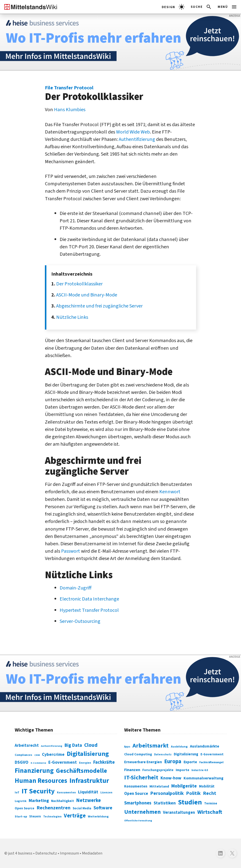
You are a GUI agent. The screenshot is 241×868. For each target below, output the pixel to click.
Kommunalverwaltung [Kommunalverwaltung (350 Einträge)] (203, 778)
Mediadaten (92, 853)
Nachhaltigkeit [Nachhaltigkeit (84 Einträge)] (62, 801)
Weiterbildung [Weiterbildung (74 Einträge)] (98, 817)
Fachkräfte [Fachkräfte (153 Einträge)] (104, 762)
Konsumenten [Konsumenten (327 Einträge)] (136, 786)
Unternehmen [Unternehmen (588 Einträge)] (142, 812)
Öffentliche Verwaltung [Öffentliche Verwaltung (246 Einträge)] (138, 821)
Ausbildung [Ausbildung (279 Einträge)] (179, 747)
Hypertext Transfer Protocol (89, 610)
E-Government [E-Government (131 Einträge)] (63, 762)
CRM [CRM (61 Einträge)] (37, 755)
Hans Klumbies (70, 110)
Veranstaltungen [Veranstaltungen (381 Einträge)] (179, 813)
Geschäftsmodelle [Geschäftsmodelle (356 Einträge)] (81, 771)
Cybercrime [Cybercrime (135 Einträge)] (53, 754)
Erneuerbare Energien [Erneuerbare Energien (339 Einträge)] (143, 762)
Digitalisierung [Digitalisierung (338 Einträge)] (88, 754)
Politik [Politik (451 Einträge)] (193, 793)
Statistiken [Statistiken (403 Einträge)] (165, 803)
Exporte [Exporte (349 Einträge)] (190, 762)
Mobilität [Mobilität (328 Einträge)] (207, 786)
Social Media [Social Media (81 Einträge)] (82, 808)
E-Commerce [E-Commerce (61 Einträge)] (38, 763)
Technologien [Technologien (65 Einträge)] (52, 817)
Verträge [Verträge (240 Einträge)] (75, 816)
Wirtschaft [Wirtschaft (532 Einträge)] (210, 812)
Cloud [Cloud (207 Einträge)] (91, 745)
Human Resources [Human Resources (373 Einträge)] (41, 781)
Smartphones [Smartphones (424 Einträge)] (138, 803)
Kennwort (170, 492)
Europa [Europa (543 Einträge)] (173, 761)
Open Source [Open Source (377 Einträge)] (136, 794)
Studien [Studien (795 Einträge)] (190, 802)
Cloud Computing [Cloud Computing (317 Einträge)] (138, 754)
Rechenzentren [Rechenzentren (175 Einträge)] (54, 808)
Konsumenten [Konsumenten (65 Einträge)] (66, 793)
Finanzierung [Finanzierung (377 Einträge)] (34, 771)
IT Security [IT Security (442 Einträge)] (38, 791)
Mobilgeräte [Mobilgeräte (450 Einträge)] (184, 786)
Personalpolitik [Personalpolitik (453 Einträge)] (167, 793)
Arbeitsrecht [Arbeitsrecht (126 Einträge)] (27, 746)
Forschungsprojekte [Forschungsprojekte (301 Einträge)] (158, 770)
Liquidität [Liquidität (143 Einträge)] (88, 792)
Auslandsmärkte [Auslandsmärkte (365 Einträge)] (205, 746)
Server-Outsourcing (80, 621)
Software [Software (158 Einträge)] (103, 808)
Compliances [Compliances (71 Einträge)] (23, 755)
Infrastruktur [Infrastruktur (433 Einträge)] (89, 781)
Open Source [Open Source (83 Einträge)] (25, 808)
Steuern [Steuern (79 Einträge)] (35, 816)
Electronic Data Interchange (89, 599)
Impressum (69, 853)
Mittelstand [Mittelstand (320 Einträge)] (159, 786)
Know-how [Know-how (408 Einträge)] (171, 778)
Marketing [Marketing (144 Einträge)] (39, 801)
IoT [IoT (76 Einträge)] (17, 792)
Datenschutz (46, 853)
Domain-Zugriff (76, 588)
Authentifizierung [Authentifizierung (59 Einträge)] (52, 746)
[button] (201, 7)
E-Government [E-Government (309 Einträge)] (212, 754)
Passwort (71, 551)
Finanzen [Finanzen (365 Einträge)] (132, 770)
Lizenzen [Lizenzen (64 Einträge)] (106, 793)
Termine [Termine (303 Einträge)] (211, 803)
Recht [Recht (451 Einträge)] (210, 793)
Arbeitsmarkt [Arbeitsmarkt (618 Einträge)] (151, 746)
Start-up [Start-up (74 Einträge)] (21, 817)
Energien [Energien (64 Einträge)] (85, 763)
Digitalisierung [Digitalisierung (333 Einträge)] (186, 754)
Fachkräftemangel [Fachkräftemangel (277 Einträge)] (211, 762)
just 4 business (20, 853)
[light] (173, 7)
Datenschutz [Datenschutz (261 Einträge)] (163, 754)
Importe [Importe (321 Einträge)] (182, 770)
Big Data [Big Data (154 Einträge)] (73, 745)
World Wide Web (133, 132)
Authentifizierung (137, 139)
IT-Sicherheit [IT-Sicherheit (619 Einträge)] (141, 778)
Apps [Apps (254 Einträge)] (127, 747)
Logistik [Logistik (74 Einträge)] (21, 801)
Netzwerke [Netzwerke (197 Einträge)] (88, 800)
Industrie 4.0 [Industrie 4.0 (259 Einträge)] (200, 770)
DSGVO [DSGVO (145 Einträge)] (22, 762)
